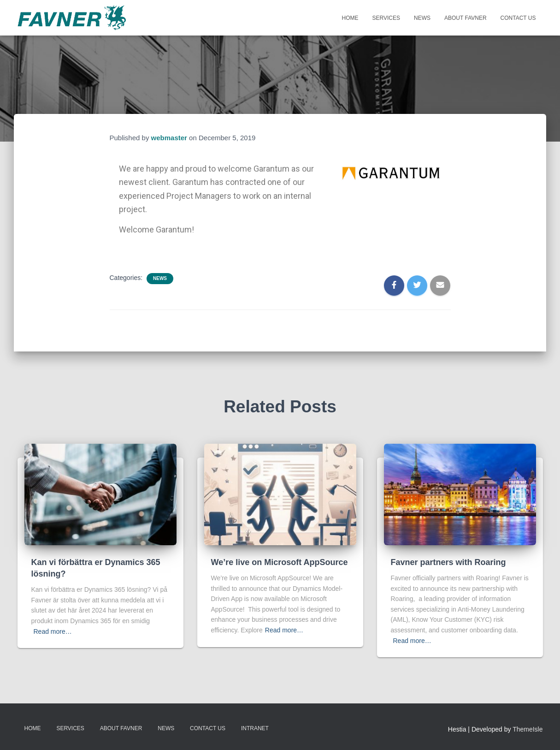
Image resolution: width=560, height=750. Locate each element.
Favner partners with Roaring (448, 562)
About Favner (466, 18)
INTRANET (255, 728)
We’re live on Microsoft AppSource (280, 562)
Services (386, 18)
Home (350, 18)
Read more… (53, 631)
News (422, 18)
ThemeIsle (528, 729)
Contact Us (518, 18)
